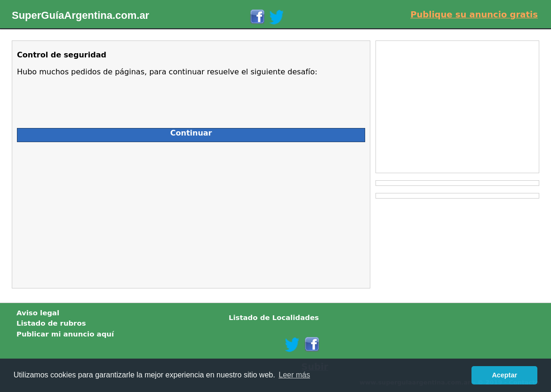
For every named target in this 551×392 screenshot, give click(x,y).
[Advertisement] (101, 213)
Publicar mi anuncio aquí (65, 334)
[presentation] (88, 98)
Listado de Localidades (274, 318)
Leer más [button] (294, 375)
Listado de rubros (51, 323)
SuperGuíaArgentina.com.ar (80, 15)
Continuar (191, 133)
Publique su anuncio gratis (474, 14)
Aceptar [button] (504, 375)
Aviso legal (38, 313)
